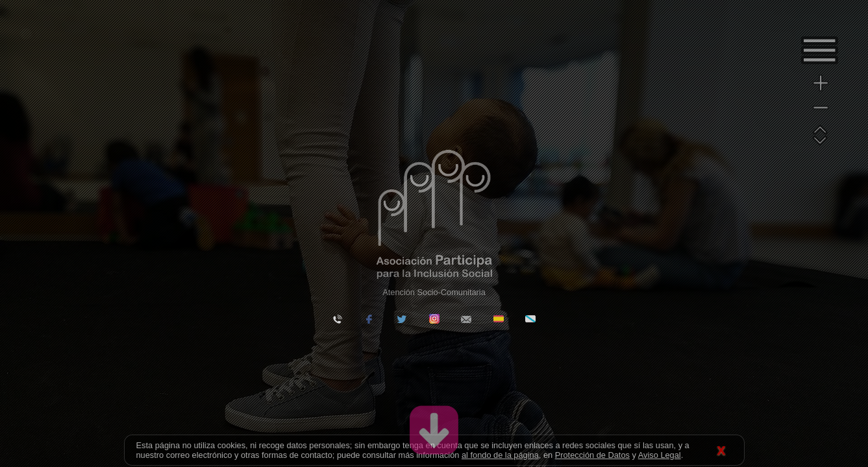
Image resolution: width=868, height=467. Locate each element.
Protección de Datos (592, 455)
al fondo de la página (500, 455)
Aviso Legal (660, 455)
